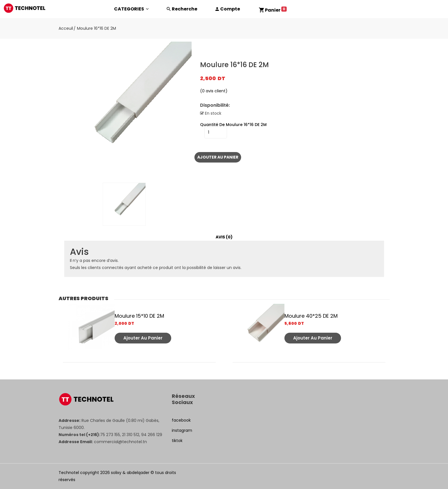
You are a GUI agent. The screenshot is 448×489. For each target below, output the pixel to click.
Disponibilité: (215, 105)
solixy (116, 473)
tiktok (177, 441)
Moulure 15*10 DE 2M (139, 316)
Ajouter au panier (218, 157)
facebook (181, 420)
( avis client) (214, 91)
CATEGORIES (131, 9)
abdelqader (138, 473)
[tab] (224, 237)
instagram (182, 430)
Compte (230, 9)
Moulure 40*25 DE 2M (311, 316)
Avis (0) (224, 237)
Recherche (185, 9)
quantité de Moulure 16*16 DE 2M (233, 125)
